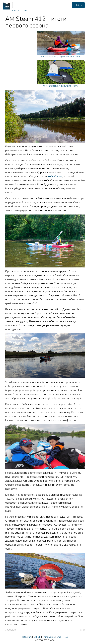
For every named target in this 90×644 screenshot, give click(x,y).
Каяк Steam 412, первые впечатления (61, 45)
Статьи (16, 11)
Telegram (27, 637)
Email (59, 637)
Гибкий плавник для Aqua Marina (61, 74)
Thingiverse (49, 637)
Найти (78, 5)
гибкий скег (55, 177)
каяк (83, 630)
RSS (66, 637)
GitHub (37, 637)
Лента (26, 11)
